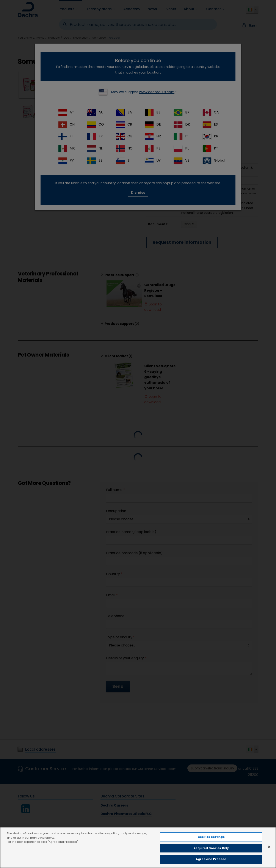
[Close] (269, 850)
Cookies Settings (211, 840)
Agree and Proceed (211, 862)
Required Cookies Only (211, 851)
